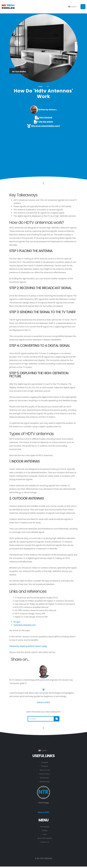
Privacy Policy (45, 774)
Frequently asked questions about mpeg (28, 646)
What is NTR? (44, 702)
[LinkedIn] (43, 689)
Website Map (45, 782)
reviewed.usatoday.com (25, 625)
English (72, 7)
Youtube (45, 762)
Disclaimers (45, 778)
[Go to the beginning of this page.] (43, 728)
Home (40, 86)
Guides (45, 831)
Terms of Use (45, 770)
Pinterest (45, 766)
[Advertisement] (43, 148)
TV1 (48, 86)
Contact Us (45, 842)
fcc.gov (17, 622)
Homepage (45, 827)
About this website (45, 838)
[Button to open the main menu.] (83, 7)
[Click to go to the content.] (43, 183)
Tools (45, 834)
